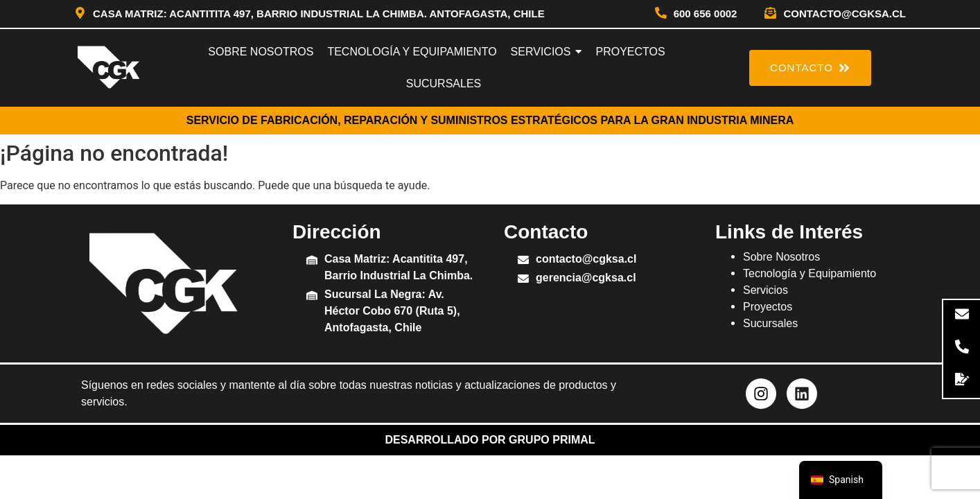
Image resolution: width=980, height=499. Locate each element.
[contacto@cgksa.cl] (770, 14)
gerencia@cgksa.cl (586, 278)
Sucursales (770, 323)
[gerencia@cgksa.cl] (523, 280)
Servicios (765, 290)
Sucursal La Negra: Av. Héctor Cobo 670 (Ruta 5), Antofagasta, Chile (392, 311)
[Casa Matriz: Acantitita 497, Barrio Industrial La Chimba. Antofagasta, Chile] (80, 14)
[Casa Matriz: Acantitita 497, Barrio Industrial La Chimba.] (312, 261)
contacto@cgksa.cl (845, 14)
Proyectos (768, 307)
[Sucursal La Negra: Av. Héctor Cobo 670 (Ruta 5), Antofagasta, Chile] (312, 296)
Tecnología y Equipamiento (810, 273)
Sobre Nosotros (781, 257)
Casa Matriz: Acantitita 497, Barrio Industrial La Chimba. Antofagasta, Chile (319, 14)
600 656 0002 (706, 14)
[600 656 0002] (661, 14)
